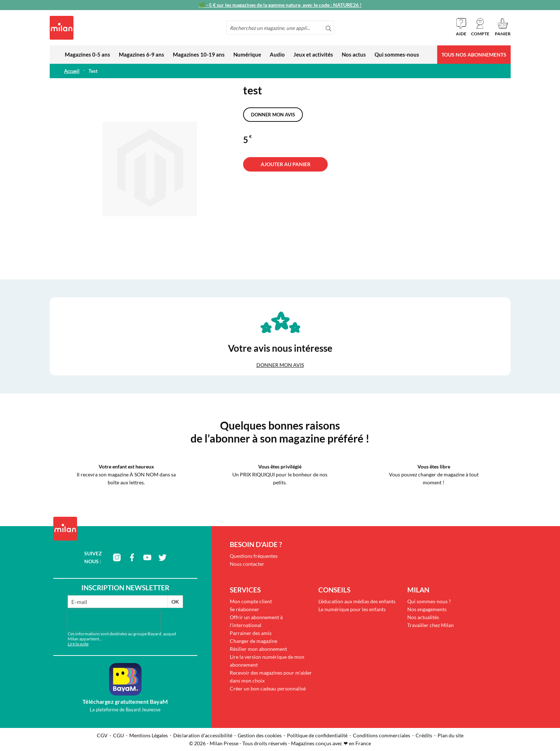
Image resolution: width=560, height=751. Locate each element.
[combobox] (280, 28)
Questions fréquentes (254, 556)
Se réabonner (245, 609)
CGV (102, 735)
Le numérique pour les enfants (352, 609)
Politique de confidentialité (317, 735)
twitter (162, 557)
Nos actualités (423, 617)
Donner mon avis (273, 115)
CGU (118, 735)
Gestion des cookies (260, 735)
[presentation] (114, 621)
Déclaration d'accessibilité (203, 735)
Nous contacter (247, 564)
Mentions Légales (149, 735)
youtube (147, 557)
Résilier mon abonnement (258, 649)
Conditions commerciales (382, 735)
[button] (480, 27)
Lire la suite (78, 644)
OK (175, 602)
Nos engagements (427, 609)
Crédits (424, 735)
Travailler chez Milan (431, 625)
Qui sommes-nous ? (429, 601)
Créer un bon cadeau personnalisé (268, 688)
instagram (117, 557)
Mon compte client (251, 601)
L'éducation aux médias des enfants (357, 601)
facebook (132, 557)
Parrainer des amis (251, 633)
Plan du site (451, 735)
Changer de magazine (254, 641)
